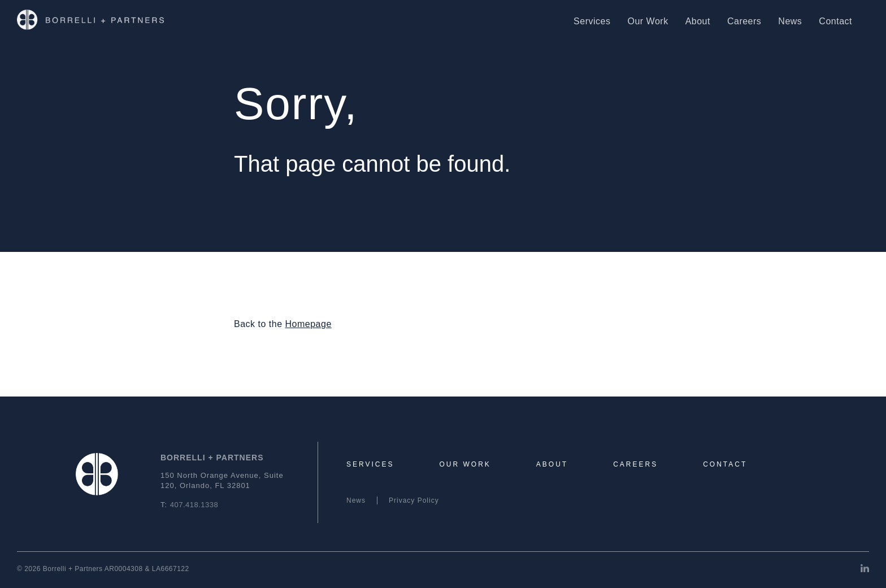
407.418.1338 (194, 505)
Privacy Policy (414, 500)
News (790, 21)
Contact (835, 21)
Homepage (309, 324)
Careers (744, 21)
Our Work (648, 21)
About (698, 21)
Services (592, 21)
